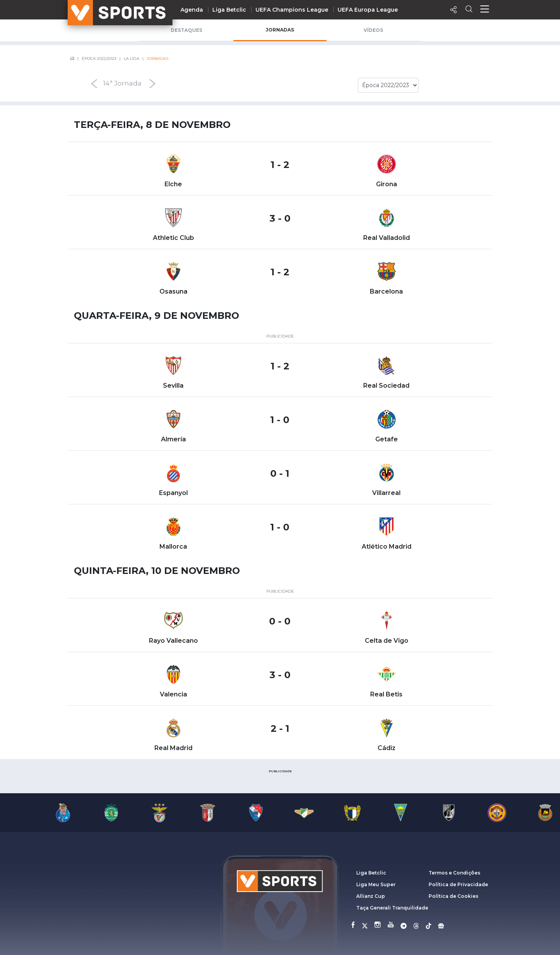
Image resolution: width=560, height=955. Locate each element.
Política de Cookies (453, 896)
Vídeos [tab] (373, 30)
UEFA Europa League (368, 10)
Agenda (192, 10)
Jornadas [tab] (280, 30)
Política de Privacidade (458, 884)
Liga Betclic (229, 10)
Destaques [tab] (186, 30)
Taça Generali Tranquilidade (392, 908)
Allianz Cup (371, 896)
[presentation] (73, 84)
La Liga (131, 59)
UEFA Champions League (292, 10)
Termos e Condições (454, 873)
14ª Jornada (122, 84)
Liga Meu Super (376, 884)
